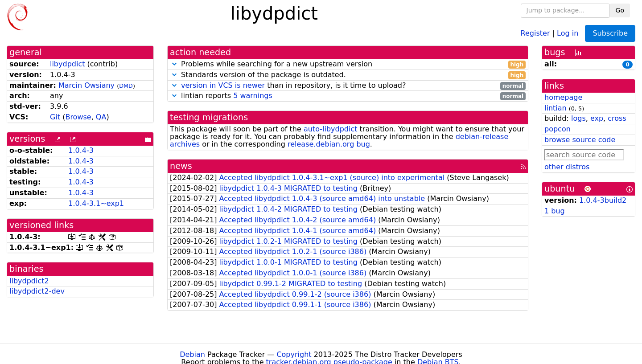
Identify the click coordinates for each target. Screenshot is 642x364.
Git (55, 117)
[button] (174, 64)
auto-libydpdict (331, 129)
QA (101, 117)
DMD (126, 86)
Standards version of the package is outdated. (348, 75)
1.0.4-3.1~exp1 (96, 203)
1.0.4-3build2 (603, 200)
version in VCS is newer (223, 85)
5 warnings (253, 96)
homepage (563, 97)
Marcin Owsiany (86, 85)
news (181, 166)
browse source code (580, 140)
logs (578, 118)
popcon (558, 129)
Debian (192, 354)
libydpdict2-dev (37, 291)
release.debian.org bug (329, 144)
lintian (556, 108)
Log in (568, 33)
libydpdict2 (29, 281)
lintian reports (348, 96)
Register (535, 33)
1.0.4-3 (81, 150)
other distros (567, 167)
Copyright (294, 354)
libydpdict (68, 64)
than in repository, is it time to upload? (348, 86)
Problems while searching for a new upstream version (348, 64)
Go (620, 10)
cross (617, 118)
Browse (78, 117)
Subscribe (610, 33)
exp (597, 118)
